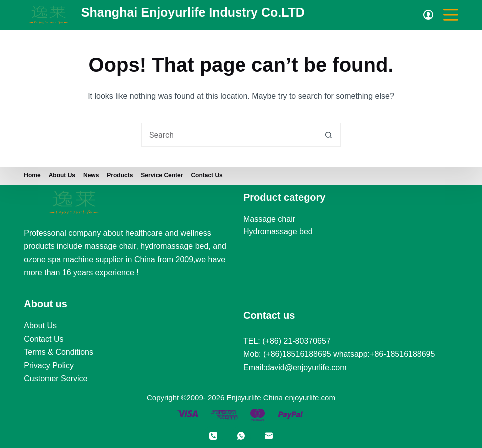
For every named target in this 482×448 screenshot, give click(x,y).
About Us (40, 326)
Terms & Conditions (59, 352)
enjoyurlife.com (310, 397)
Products (120, 175)
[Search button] (329, 135)
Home (32, 175)
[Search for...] (229, 135)
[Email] (269, 436)
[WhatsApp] (241, 436)
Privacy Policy (49, 365)
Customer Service (56, 378)
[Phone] (213, 436)
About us (62, 175)
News (91, 175)
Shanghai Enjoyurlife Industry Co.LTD (193, 12)
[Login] (428, 15)
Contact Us (206, 175)
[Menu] (451, 15)
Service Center (162, 175)
